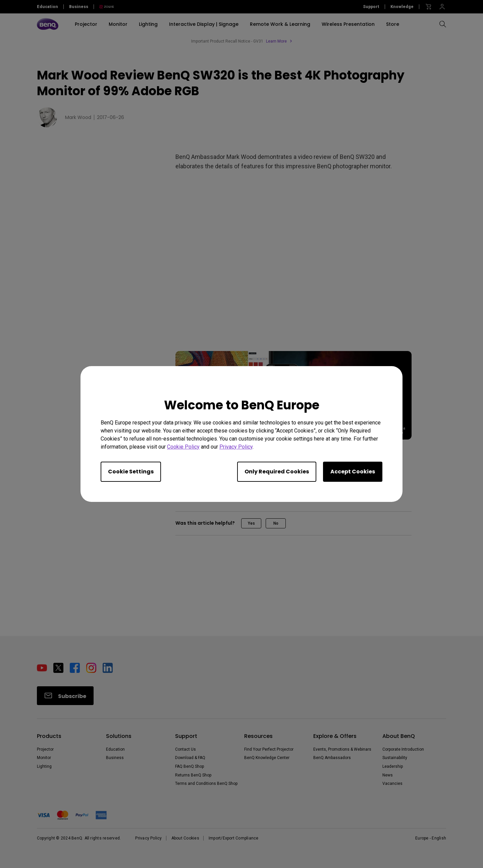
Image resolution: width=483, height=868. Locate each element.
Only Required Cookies (277, 472)
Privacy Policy (236, 447)
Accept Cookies (353, 472)
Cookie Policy (183, 447)
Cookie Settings (131, 472)
